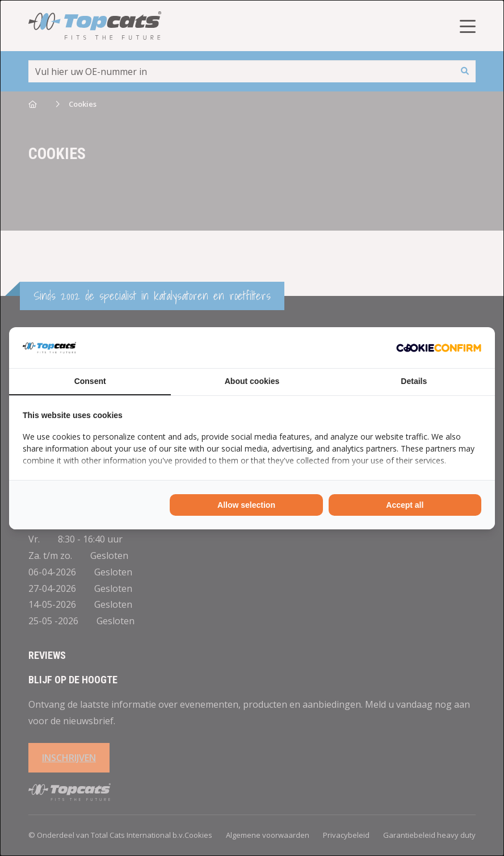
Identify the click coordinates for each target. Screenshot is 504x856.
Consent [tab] (90, 381)
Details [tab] (414, 381)
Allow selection (246, 505)
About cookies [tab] (252, 381)
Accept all (405, 505)
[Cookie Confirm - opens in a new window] (439, 348)
